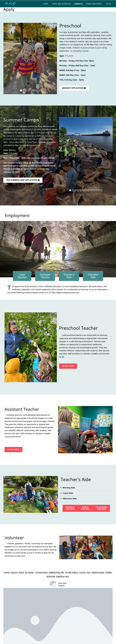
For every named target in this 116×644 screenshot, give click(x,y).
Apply (78, 4)
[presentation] (62, 156)
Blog (109, 4)
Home (45, 4)
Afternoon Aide (70, 499)
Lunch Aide (68, 493)
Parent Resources (94, 4)
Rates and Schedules (62, 4)
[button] (21, 90)
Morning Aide (69, 488)
